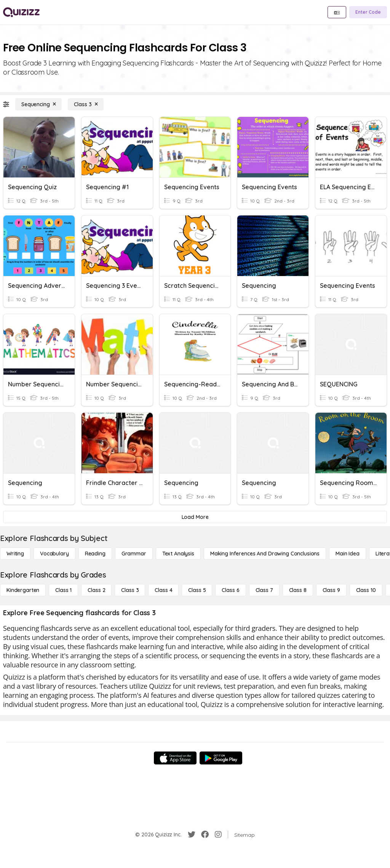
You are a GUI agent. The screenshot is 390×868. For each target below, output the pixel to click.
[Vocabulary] (54, 554)
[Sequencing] (38, 104)
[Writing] (15, 554)
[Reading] (95, 554)
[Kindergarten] (23, 590)
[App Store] (175, 758)
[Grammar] (134, 554)
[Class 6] (230, 590)
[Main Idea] (348, 554)
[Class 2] (96, 590)
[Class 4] (163, 590)
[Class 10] (366, 590)
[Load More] (195, 517)
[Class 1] (63, 590)
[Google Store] (221, 758)
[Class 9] (331, 590)
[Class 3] (86, 104)
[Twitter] (192, 834)
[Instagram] (218, 834)
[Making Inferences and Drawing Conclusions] (265, 554)
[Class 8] (298, 590)
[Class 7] (264, 590)
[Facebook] (205, 834)
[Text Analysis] (178, 554)
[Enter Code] (368, 12)
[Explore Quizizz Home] (21, 12)
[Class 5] (197, 590)
